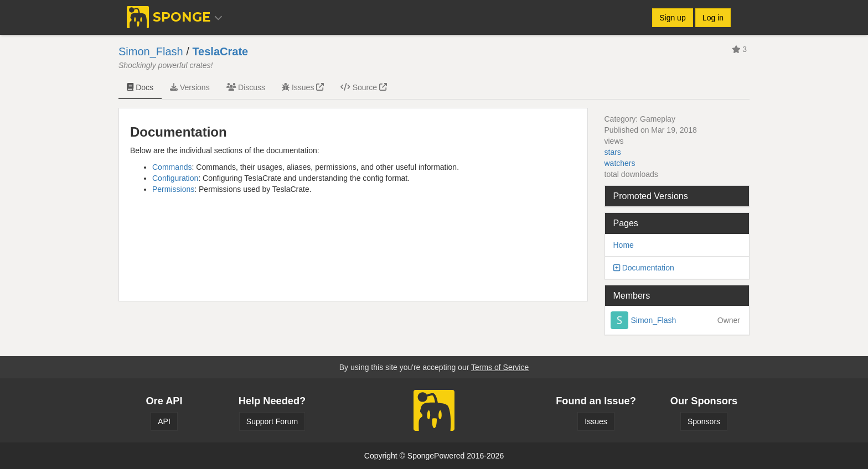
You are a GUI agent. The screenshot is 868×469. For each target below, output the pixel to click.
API (164, 421)
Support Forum (272, 421)
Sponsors (704, 421)
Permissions (173, 189)
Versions (190, 87)
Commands (172, 167)
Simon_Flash (151, 51)
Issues (303, 87)
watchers (620, 163)
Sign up (672, 18)
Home (624, 245)
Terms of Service (500, 367)
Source (364, 87)
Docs (140, 87)
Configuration (175, 178)
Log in (713, 18)
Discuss (246, 87)
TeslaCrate (220, 51)
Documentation (648, 268)
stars (613, 152)
